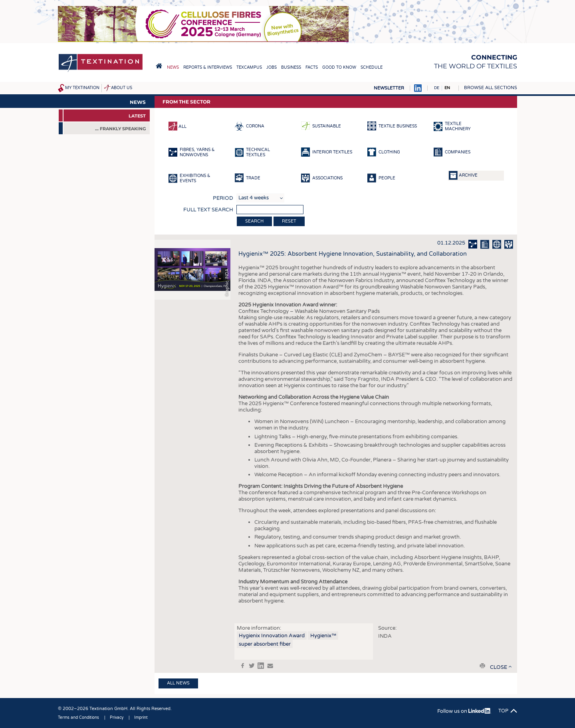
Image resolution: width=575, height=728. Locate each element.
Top (503, 711)
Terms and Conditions (78, 718)
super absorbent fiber (265, 644)
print (482, 666)
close (499, 667)
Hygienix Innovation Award (272, 636)
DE (437, 88)
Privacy (117, 718)
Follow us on (464, 711)
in (261, 666)
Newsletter (389, 88)
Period (223, 198)
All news (178, 683)
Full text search (208, 210)
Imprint (141, 718)
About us (122, 88)
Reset (289, 221)
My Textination (82, 88)
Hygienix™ (323, 636)
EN (447, 88)
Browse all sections (491, 88)
